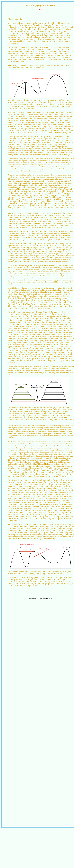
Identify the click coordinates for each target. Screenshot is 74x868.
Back (41, 10)
